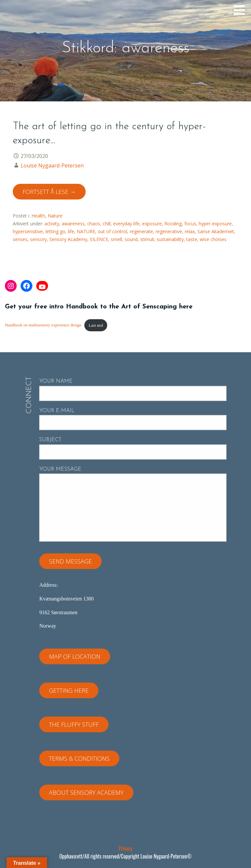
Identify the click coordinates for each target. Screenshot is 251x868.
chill (107, 224)
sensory (38, 239)
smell (116, 239)
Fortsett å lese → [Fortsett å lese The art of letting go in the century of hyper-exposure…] (49, 192)
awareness (73, 224)
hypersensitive (28, 231)
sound (131, 239)
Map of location (75, 656)
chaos (94, 224)
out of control (112, 231)
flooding (173, 224)
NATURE (86, 231)
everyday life (126, 224)
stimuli (147, 239)
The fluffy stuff (74, 724)
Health (38, 216)
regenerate (141, 231)
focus (190, 224)
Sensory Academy (68, 239)
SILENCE (99, 239)
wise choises (213, 239)
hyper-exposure (215, 224)
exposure (152, 224)
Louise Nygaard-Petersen (52, 165)
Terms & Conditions (79, 758)
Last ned (96, 325)
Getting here (69, 690)
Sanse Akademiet (216, 231)
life (71, 231)
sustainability (170, 239)
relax (190, 231)
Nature (55, 216)
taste (192, 239)
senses (20, 239)
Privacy (125, 848)
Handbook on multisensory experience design (43, 325)
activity (52, 224)
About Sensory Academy (86, 792)
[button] (242, 10)
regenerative (169, 231)
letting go (55, 231)
